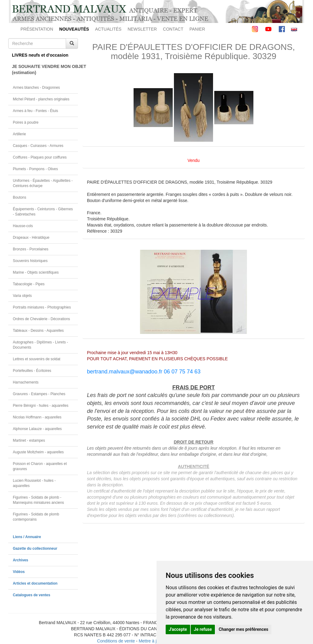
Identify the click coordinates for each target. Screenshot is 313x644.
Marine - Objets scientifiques (36, 272)
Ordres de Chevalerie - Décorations (41, 319)
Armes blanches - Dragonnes (36, 88)
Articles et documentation (35, 583)
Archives (20, 560)
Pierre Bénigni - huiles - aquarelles (41, 406)
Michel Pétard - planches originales (41, 99)
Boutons (20, 197)
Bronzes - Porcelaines (31, 249)
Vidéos (19, 572)
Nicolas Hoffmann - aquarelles (37, 417)
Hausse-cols (23, 226)
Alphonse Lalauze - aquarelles (37, 429)
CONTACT (173, 29)
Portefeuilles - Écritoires (32, 371)
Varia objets (22, 296)
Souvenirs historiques (30, 261)
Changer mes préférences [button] (244, 629)
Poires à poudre (26, 122)
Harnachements (26, 382)
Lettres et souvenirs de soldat (37, 359)
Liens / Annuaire (27, 537)
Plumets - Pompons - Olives (35, 169)
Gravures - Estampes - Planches (39, 394)
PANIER (197, 29)
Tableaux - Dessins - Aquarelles (38, 331)
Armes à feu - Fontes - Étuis (35, 111)
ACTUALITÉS (108, 29)
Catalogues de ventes (31, 595)
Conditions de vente (116, 641)
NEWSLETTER (142, 29)
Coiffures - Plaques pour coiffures (40, 157)
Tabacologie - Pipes (29, 284)
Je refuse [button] (203, 629)
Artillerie (19, 134)
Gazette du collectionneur (35, 549)
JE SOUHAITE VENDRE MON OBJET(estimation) (45, 69)
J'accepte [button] (178, 629)
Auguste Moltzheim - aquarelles (38, 452)
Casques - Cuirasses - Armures (38, 146)
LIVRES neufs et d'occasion (40, 55)
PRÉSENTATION (37, 29)
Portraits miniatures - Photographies (42, 307)
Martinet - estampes (29, 440)
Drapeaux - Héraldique (31, 238)
